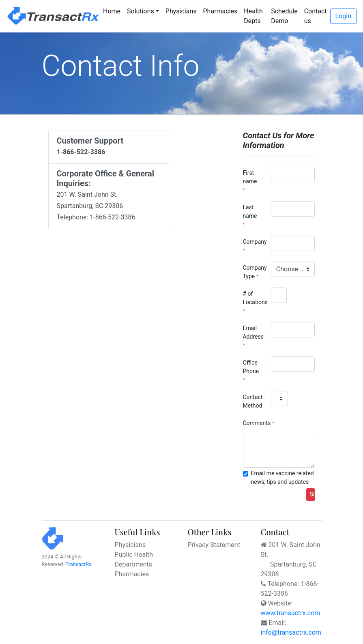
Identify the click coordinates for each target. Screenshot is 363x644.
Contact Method (253, 401)
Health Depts (253, 16)
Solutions (141, 11)
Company (254, 242)
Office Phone (251, 367)
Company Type (254, 272)
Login (343, 16)
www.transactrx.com (291, 613)
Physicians (181, 11)
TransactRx (78, 564)
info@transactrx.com (291, 632)
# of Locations (254, 298)
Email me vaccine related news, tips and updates (282, 478)
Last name (250, 211)
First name (250, 177)
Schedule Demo (284, 16)
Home (113, 11)
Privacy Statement (214, 545)
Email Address (253, 332)
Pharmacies (220, 11)
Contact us (316, 16)
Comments (257, 423)
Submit (313, 494)
